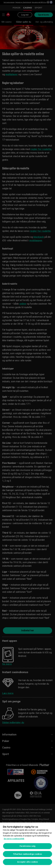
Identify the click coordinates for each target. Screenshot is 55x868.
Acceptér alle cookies (28, 862)
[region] (27, 845)
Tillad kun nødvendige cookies (27, 854)
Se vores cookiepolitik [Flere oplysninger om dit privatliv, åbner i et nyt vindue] (14, 839)
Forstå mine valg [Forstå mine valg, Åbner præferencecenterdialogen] (27, 846)
